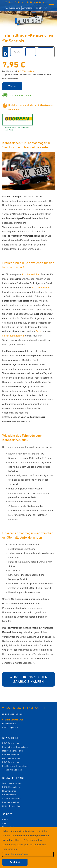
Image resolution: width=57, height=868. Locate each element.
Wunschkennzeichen (12, 783)
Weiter (12, 86)
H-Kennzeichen (9, 791)
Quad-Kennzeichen (11, 758)
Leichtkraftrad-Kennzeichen (15, 766)
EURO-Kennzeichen (11, 787)
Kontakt (6, 819)
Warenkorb (12, 8)
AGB (4, 823)
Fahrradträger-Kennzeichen (15, 747)
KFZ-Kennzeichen (11, 754)
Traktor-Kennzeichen (12, 770)
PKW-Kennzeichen (11, 743)
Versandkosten (9, 827)
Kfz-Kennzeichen (31, 274)
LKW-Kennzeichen (11, 762)
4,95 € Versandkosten (27, 71)
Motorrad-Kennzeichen (13, 751)
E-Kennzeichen (9, 795)
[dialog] (28, 848)
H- (40, 331)
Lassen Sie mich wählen (15, 854)
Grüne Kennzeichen (11, 806)
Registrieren (41, 8)
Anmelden (27, 8)
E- (37, 331)
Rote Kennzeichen (11, 802)
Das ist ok (15, 862)
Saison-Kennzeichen (13, 336)
